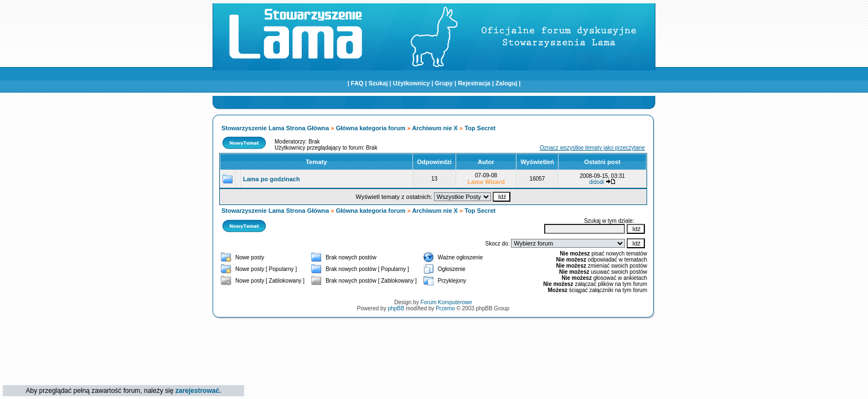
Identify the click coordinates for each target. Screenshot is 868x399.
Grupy (444, 83)
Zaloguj (506, 83)
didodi (596, 182)
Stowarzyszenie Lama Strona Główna (275, 128)
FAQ (357, 83)
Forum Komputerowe (446, 302)
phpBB (396, 308)
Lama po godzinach (272, 179)
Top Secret (480, 128)
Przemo (445, 308)
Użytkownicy (412, 83)
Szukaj (378, 83)
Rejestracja (474, 83)
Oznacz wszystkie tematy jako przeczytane (592, 148)
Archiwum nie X (435, 128)
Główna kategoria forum (371, 128)
